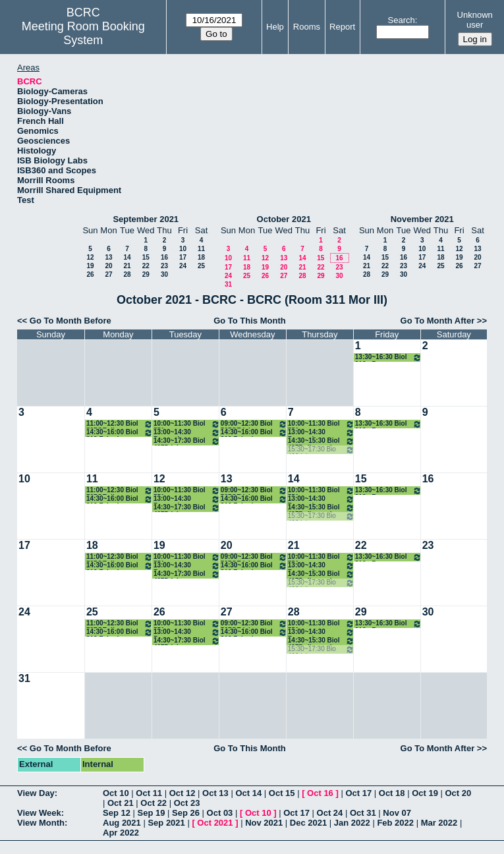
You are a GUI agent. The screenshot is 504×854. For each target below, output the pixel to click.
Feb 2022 (395, 823)
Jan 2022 (352, 823)
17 (183, 257)
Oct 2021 (215, 823)
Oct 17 (358, 793)
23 (164, 266)
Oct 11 (149, 793)
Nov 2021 (264, 823)
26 (90, 274)
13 (108, 257)
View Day (36, 793)
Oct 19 (425, 793)
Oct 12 (182, 793)
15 (146, 257)
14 (127, 257)
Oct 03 (220, 813)
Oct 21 (121, 803)
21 (127, 266)
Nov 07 (397, 813)
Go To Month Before (70, 321)
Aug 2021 (122, 823)
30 (164, 274)
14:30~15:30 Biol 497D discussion (321, 441)
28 (127, 274)
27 (108, 274)
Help (275, 27)
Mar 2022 (439, 823)
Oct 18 (392, 793)
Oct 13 (215, 793)
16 (164, 257)
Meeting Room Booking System (83, 33)
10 (183, 249)
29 (146, 274)
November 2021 (422, 219)
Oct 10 (116, 793)
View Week (39, 813)
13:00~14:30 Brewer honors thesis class (187, 433)
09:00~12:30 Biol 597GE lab (254, 424)
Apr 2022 (121, 833)
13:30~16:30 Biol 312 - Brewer (388, 357)
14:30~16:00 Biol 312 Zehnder (120, 433)
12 (90, 257)
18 (201, 257)
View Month (41, 823)
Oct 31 (363, 813)
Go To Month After (438, 321)
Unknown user (475, 20)
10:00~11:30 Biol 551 (187, 424)
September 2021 (146, 219)
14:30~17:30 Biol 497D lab (187, 441)
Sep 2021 (166, 823)
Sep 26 (186, 813)
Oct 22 (154, 803)
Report (342, 27)
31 (228, 284)
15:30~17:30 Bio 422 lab (321, 450)
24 (183, 266)
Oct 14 (248, 793)
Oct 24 (330, 813)
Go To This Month (250, 321)
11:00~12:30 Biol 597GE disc (120, 424)
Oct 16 (320, 793)
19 (90, 266)
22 (146, 266)
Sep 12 (117, 813)
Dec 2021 (308, 823)
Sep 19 (152, 813)
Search (402, 20)
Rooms (307, 27)
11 (201, 249)
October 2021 (284, 219)
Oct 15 (282, 793)
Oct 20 (459, 793)
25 (201, 266)
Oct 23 (187, 803)
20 (108, 266)
